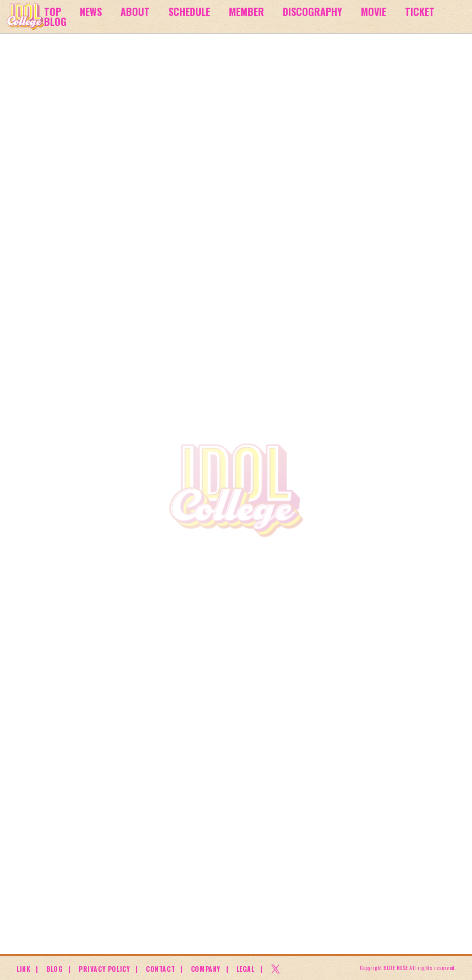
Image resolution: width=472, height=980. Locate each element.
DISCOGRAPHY (311, 11)
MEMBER (245, 11)
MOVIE (372, 11)
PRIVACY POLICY (104, 969)
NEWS (91, 11)
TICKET (419, 11)
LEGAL (246, 969)
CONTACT (160, 969)
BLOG (55, 21)
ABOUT (135, 11)
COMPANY (206, 969)
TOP (53, 11)
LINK (23, 969)
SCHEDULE (189, 11)
